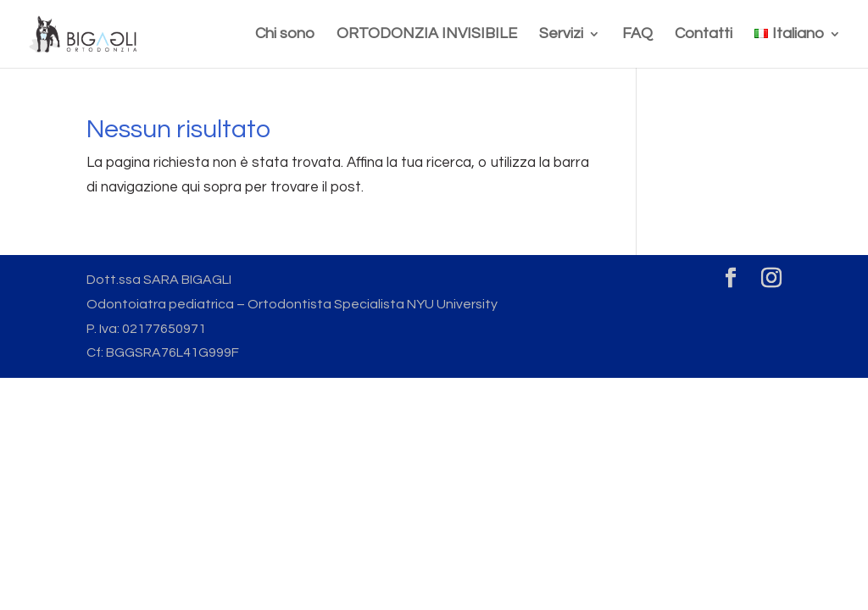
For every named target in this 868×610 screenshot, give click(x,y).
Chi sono (285, 35)
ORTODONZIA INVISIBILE (427, 35)
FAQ (637, 35)
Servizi (561, 35)
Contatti (704, 35)
